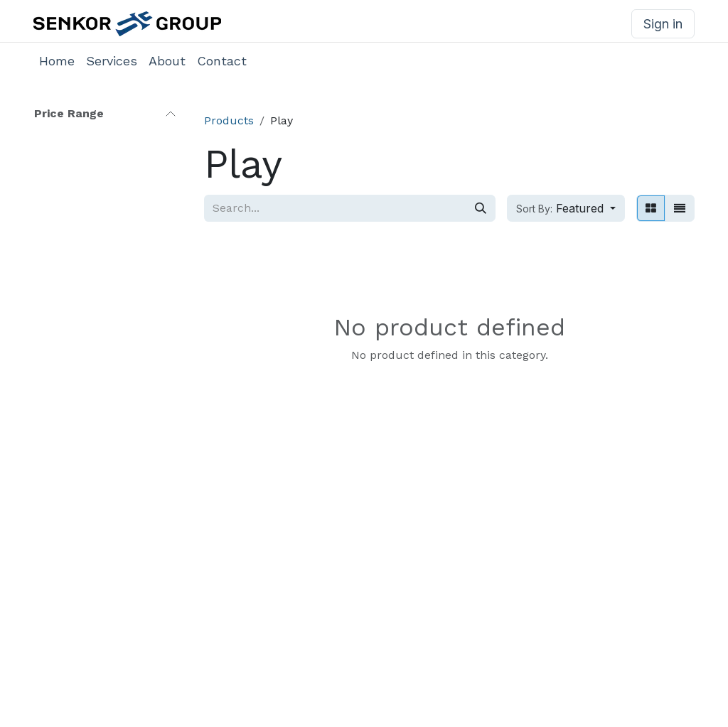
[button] (566, 208)
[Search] (481, 208)
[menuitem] (57, 61)
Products (229, 120)
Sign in (663, 24)
